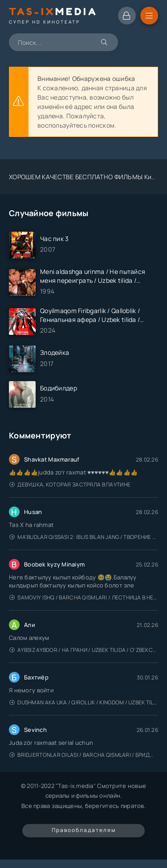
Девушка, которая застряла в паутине (70, 484)
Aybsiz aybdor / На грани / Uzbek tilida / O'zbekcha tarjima (84, 650)
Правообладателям (84, 830)
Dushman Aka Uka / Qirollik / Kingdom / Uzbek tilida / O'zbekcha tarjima (84, 702)
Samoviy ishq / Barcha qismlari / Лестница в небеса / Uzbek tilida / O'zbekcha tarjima (84, 597)
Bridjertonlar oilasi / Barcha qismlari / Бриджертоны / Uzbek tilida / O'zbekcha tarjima (84, 755)
